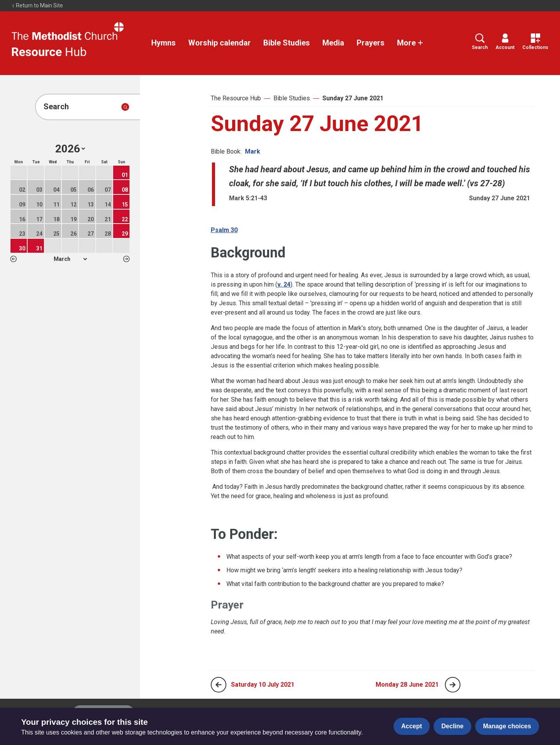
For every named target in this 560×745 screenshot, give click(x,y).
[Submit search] (125, 107)
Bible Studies (287, 43)
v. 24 (284, 284)
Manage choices (507, 726)
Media (333, 43)
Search (480, 42)
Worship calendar (220, 43)
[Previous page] (219, 685)
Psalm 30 (224, 230)
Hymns (164, 43)
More (410, 43)
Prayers (371, 43)
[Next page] (453, 685)
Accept (412, 726)
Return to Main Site (37, 5)
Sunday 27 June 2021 (353, 98)
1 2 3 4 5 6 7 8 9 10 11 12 (70, 259)
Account (505, 42)
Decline (452, 726)
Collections (535, 42)
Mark (253, 151)
